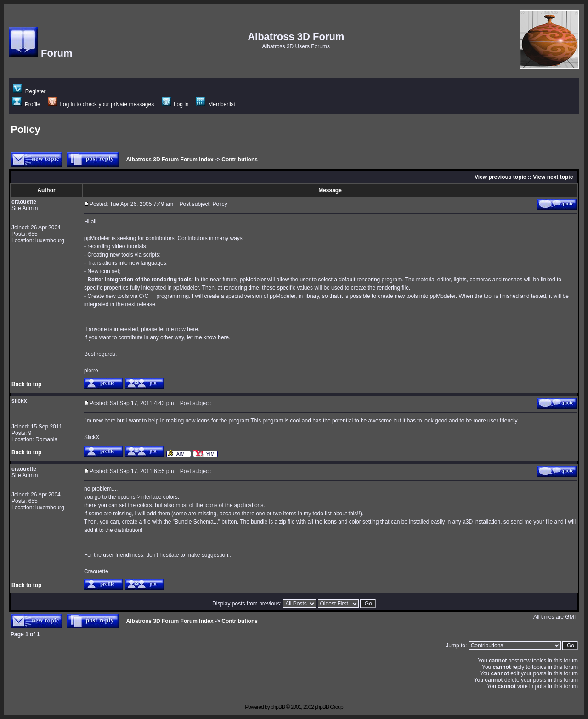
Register (29, 91)
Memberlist (216, 104)
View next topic (553, 177)
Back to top (26, 384)
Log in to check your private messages (101, 104)
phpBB (278, 707)
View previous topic (500, 177)
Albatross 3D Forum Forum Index (170, 160)
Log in (175, 104)
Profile (26, 104)
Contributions (240, 160)
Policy (25, 129)
